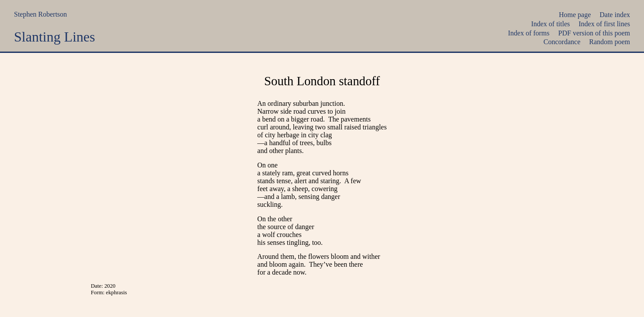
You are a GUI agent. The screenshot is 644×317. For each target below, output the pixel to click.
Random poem (610, 42)
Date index (615, 15)
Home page (575, 15)
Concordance (562, 42)
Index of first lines (604, 24)
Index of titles (550, 24)
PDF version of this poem (594, 33)
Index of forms (529, 33)
